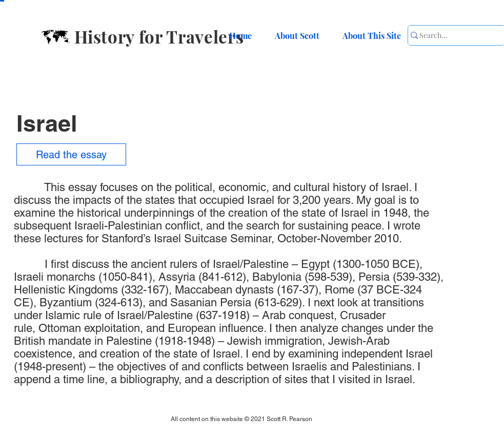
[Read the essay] (71, 154)
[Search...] (450, 35)
